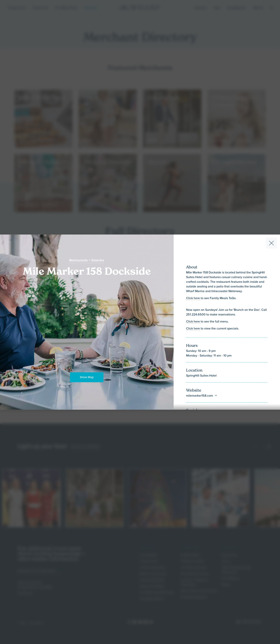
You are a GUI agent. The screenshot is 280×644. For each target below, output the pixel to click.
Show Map (87, 377)
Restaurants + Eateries (87, 260)
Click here (193, 298)
